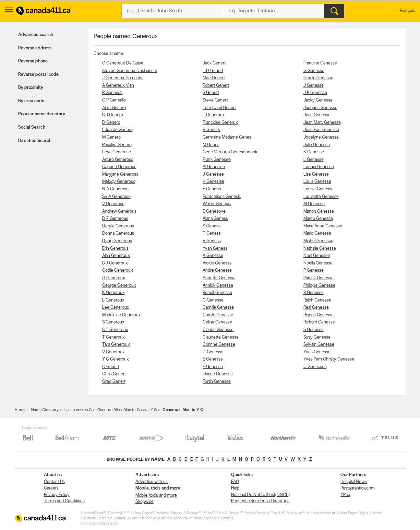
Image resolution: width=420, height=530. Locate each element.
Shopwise (145, 502)
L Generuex (214, 115)
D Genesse (213, 352)
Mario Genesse (317, 233)
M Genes (211, 145)
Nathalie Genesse (320, 249)
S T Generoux (115, 330)
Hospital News (354, 482)
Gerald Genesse (318, 78)
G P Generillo (114, 100)
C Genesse (213, 300)
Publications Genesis (222, 197)
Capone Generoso (119, 167)
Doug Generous (117, 241)
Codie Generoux (118, 270)
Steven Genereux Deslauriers (130, 71)
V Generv (212, 130)
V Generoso (113, 204)
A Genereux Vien (118, 86)
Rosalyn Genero (117, 145)
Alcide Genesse (217, 263)
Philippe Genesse (319, 286)
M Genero (111, 137)
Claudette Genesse (221, 337)
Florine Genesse (218, 374)
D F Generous (115, 219)
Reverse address (35, 48)
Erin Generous (115, 249)
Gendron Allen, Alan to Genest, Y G (127, 410)
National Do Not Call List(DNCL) (260, 495)
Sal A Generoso (116, 197)
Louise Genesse (319, 189)
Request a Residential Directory (260, 501)
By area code (31, 101)
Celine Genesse (217, 322)
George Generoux (119, 286)
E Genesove (214, 211)
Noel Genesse (317, 256)
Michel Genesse (318, 241)
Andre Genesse (217, 270)
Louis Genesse (317, 182)
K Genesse (314, 152)
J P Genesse (315, 93)
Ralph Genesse (317, 300)
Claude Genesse (218, 330)
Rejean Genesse (319, 315)
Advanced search (36, 35)
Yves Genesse (317, 352)
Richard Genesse (319, 322)
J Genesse (314, 86)
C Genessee (315, 367)
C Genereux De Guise (123, 63)
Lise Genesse (316, 174)
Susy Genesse (317, 337)
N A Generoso (115, 189)
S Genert (211, 93)
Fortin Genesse (217, 382)
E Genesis (212, 189)
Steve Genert (215, 100)
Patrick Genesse (319, 278)
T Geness (212, 233)
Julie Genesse (317, 145)
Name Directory (45, 410)
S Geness (212, 226)
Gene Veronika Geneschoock (230, 152)
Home (20, 410)
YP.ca (345, 495)
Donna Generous (118, 233)
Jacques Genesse (320, 108)
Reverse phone (33, 61)
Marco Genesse (318, 219)
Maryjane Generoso (120, 174)
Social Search (32, 127)
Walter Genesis (217, 204)
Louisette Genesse (321, 197)
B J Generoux (115, 263)
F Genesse (213, 367)
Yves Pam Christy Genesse (329, 359)
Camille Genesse (218, 308)
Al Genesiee (214, 167)
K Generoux (113, 293)
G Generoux (114, 278)
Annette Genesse (219, 278)
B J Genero (113, 115)
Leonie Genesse (319, 167)
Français (407, 11)
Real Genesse (316, 308)
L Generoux (113, 300)
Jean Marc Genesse (322, 123)
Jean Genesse (317, 115)
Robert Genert (216, 86)
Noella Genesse (318, 263)
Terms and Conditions (64, 501)
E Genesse (213, 359)
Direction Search (35, 141)
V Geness (212, 241)
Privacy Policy (57, 495)
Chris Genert (114, 374)
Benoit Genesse (217, 293)
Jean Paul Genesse (321, 130)
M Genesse (314, 204)
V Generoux (113, 352)
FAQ (235, 482)
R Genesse (314, 293)
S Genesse (314, 330)
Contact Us (54, 482)
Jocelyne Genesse (321, 137)
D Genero (111, 123)
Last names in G (78, 410)
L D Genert (213, 71)
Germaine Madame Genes (227, 137)
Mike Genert (214, 78)
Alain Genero (114, 108)
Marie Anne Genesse (323, 226)
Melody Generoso (119, 182)
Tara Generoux (116, 345)
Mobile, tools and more (156, 496)
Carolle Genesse (218, 315)
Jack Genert (214, 63)
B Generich (112, 93)
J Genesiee (213, 174)
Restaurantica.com (358, 488)
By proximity (31, 88)
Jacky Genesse (318, 100)
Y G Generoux (116, 359)
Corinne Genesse (219, 345)
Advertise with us (152, 482)
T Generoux (113, 337)
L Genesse (314, 160)
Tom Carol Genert (219, 108)
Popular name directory (42, 114)
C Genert (111, 367)
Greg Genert (114, 382)
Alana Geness (215, 219)
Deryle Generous (118, 226)
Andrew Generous (119, 211)
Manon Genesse (319, 211)
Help (235, 488)
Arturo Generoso (118, 160)
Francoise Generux (220, 123)
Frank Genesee (217, 160)
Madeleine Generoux (122, 315)
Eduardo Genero (117, 130)
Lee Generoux (116, 308)
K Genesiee (213, 182)
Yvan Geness (215, 249)
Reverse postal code (38, 75)
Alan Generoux (116, 256)
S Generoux (113, 322)
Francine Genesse (320, 63)
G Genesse (314, 71)
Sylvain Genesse (319, 345)
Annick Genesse (218, 286)
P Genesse (314, 270)
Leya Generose (117, 152)
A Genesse (213, 256)
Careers (51, 488)
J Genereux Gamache (123, 78)
